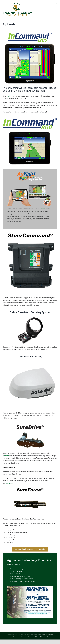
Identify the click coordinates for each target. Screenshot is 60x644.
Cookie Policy (50, 635)
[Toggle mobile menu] (56, 3)
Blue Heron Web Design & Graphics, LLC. (38, 637)
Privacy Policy (42, 635)
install (7, 456)
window (9, 96)
